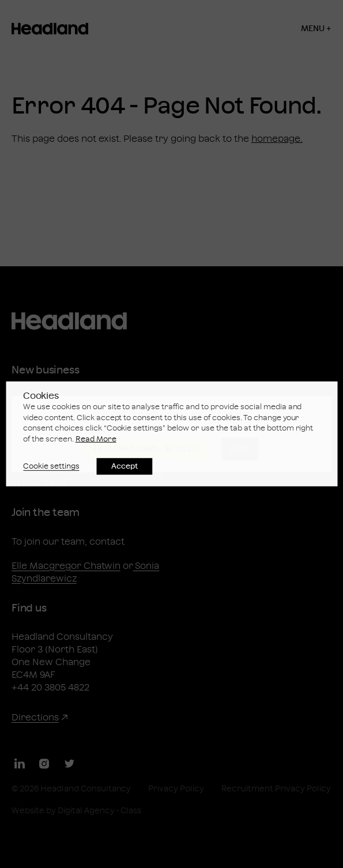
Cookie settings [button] (51, 466)
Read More (96, 439)
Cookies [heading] (41, 396)
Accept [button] (125, 467)
